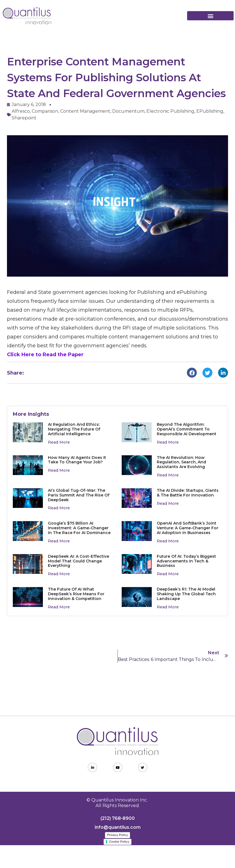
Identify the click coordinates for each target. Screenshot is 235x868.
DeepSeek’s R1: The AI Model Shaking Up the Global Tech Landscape (186, 594)
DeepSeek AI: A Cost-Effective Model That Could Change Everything (79, 561)
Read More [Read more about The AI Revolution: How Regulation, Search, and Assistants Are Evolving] (168, 475)
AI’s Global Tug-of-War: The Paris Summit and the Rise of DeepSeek (79, 495)
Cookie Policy (119, 842)
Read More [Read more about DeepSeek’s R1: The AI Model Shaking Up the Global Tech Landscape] (168, 607)
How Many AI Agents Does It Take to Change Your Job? (77, 460)
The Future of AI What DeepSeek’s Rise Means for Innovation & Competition (76, 594)
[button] (210, 16)
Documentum (128, 111)
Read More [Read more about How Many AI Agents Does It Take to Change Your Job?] (59, 470)
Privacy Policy (118, 835)
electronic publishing (170, 111)
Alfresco (21, 111)
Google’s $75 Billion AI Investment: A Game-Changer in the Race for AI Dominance (79, 528)
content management (85, 111)
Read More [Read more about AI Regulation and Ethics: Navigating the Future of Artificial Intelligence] (59, 442)
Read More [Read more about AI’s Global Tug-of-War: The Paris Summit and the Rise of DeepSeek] (59, 508)
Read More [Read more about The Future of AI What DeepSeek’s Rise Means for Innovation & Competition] (59, 607)
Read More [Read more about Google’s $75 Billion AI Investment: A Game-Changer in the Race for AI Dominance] (59, 541)
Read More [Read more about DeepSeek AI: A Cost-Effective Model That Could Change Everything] (59, 574)
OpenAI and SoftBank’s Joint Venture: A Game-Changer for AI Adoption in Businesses (188, 528)
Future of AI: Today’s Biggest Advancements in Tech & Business (186, 561)
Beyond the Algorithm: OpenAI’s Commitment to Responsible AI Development (187, 429)
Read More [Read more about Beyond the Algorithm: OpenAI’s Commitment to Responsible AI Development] (168, 442)
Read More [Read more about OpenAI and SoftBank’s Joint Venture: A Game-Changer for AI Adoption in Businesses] (168, 541)
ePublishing (210, 111)
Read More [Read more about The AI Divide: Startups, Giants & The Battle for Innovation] (168, 503)
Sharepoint (24, 118)
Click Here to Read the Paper (45, 355)
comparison (45, 111)
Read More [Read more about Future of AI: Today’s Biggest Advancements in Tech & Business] (168, 574)
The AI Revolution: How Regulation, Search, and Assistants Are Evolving (181, 462)
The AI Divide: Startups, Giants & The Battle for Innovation (188, 493)
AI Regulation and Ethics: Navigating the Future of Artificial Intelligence (74, 429)
